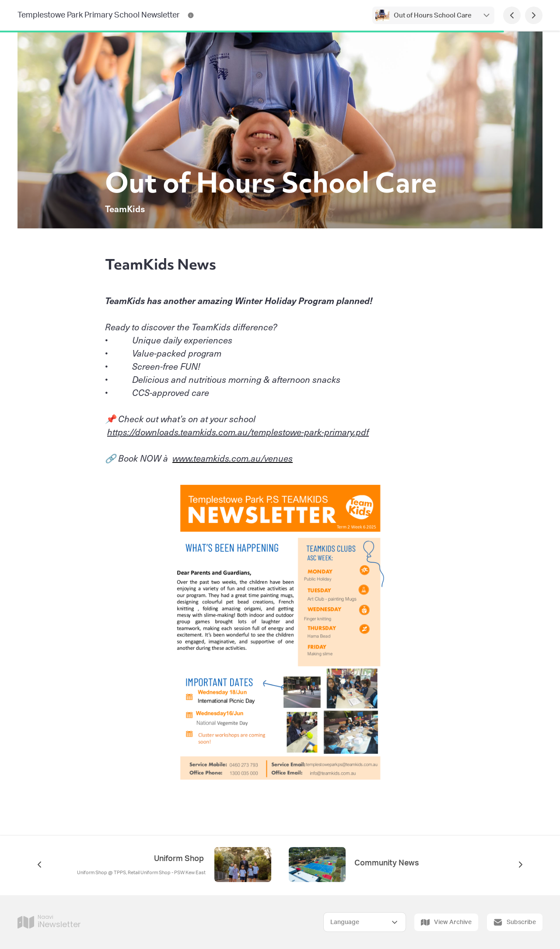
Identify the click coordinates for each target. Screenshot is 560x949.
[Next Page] (534, 15)
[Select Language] (365, 922)
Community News (387, 863)
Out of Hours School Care (433, 16)
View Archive (446, 922)
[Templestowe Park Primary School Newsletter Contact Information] (191, 15)
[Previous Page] (512, 15)
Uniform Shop (180, 859)
